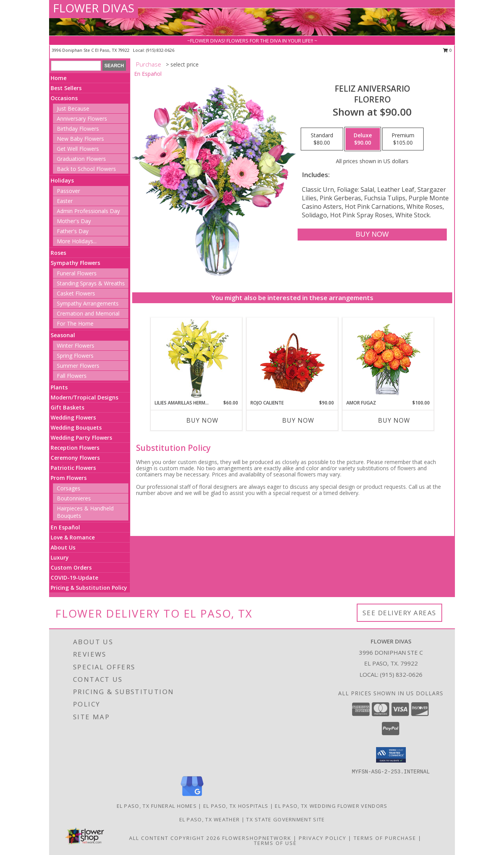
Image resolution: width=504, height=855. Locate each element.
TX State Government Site (285, 819)
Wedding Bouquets (76, 427)
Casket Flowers (76, 293)
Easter (65, 201)
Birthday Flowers (78, 129)
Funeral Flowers (77, 273)
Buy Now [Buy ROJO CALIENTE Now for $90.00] (298, 420)
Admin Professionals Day (88, 211)
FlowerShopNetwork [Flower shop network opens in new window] (257, 838)
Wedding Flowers (73, 417)
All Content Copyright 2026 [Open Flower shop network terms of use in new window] (175, 838)
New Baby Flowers (80, 139)
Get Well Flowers (78, 149)
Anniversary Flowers (82, 119)
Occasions (64, 98)
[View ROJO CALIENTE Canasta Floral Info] (292, 359)
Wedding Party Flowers (81, 438)
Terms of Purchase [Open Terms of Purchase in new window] (385, 838)
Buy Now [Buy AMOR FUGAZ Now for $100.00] (394, 420)
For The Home (75, 323)
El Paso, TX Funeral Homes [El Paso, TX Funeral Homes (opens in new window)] (157, 806)
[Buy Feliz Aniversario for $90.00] (372, 235)
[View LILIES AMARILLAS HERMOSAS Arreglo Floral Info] (197, 359)
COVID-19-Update (74, 578)
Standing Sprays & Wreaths (91, 283)
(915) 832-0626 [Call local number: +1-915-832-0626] (160, 50)
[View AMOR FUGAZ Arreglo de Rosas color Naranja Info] (388, 359)
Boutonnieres (74, 498)
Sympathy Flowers (75, 263)
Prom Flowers (69, 478)
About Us (63, 547)
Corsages (69, 488)
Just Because (73, 108)
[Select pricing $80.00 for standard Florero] (322, 139)
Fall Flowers (72, 376)
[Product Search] (76, 66)
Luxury (60, 557)
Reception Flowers (75, 448)
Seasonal (63, 335)
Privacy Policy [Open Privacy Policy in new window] (323, 838)
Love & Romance (73, 537)
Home (59, 78)
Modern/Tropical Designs (84, 397)
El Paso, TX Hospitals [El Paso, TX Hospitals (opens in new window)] (236, 806)
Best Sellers (66, 88)
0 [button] (447, 50)
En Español (65, 527)
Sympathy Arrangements (88, 303)
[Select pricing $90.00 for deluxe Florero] (363, 139)
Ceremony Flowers (75, 458)
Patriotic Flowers (73, 468)
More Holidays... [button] (77, 241)
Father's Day (73, 231)
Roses (58, 253)
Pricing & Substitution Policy (89, 588)
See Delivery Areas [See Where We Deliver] (399, 613)
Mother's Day (74, 221)
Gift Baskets (67, 407)
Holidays (62, 180)
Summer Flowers (78, 366)
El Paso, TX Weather (210, 819)
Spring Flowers (75, 356)
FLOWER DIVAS (94, 8)
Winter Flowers (76, 346)
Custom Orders (71, 567)
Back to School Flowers (86, 169)
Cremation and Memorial (88, 313)
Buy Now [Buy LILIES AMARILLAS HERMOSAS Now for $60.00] (202, 420)
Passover (68, 191)
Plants (59, 387)
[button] (391, 755)
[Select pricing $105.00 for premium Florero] (403, 139)
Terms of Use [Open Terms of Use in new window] (275, 843)
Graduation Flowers (81, 159)
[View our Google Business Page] (192, 796)
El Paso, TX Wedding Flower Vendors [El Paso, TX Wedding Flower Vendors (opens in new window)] (331, 806)
